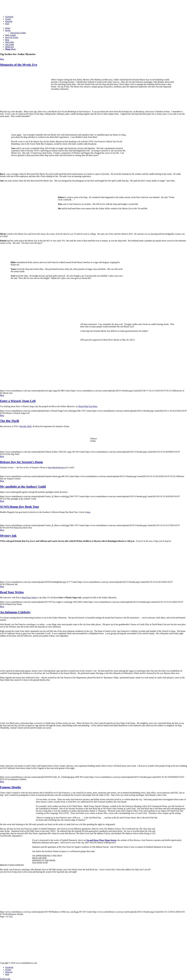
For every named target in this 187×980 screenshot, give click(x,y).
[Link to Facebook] (9, 17)
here (89, 512)
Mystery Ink (8, 536)
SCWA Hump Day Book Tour (20, 507)
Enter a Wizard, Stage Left (18, 401)
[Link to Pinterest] (9, 21)
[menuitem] (96, 28)
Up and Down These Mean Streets (101, 840)
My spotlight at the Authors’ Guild (23, 486)
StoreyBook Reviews (57, 467)
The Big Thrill (9, 421)
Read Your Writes (12, 592)
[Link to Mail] (7, 24)
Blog (2, 59)
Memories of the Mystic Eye (19, 65)
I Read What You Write (87, 406)
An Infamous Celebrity (15, 612)
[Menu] (10, 49)
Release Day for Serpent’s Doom (21, 462)
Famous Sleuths (11, 787)
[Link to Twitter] (8, 19)
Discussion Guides (18, 33)
